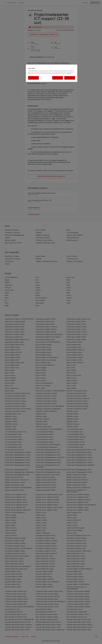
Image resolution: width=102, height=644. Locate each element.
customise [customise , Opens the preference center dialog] (33, 78)
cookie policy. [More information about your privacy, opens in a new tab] (69, 73)
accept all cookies (70, 78)
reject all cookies (58, 78)
